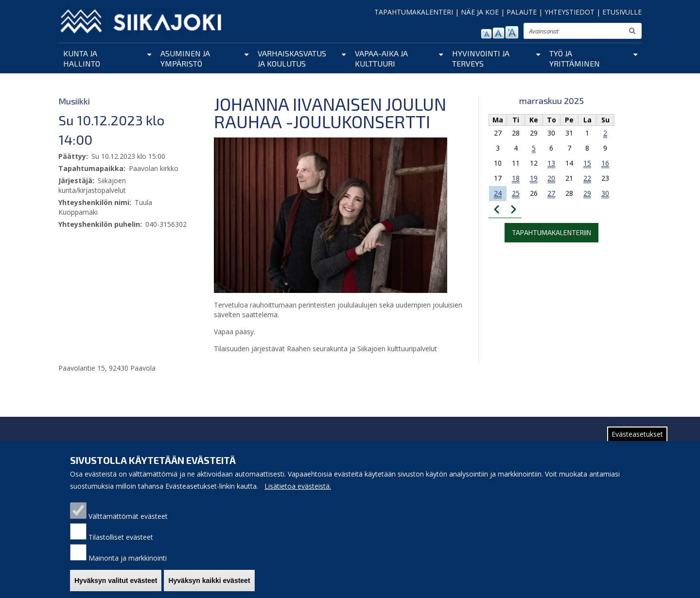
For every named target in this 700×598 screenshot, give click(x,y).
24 (498, 193)
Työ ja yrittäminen (575, 58)
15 (587, 163)
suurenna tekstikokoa (512, 32)
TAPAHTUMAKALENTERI (414, 12)
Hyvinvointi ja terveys (481, 58)
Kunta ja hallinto (82, 58)
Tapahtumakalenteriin (551, 232)
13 (551, 163)
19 (534, 178)
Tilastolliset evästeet (121, 547)
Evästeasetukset (637, 444)
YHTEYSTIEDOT (569, 12)
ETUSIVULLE (622, 12)
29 (587, 193)
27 (551, 193)
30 (605, 193)
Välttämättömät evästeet (128, 526)
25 (516, 193)
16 (605, 163)
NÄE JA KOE (480, 12)
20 (551, 178)
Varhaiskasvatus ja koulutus (292, 58)
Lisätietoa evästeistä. (298, 496)
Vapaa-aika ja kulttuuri (381, 58)
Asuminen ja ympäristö (185, 58)
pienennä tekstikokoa (486, 34)
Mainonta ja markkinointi (128, 568)
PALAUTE (522, 12)
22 (587, 178)
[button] (331, 215)
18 (516, 178)
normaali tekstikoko (499, 33)
